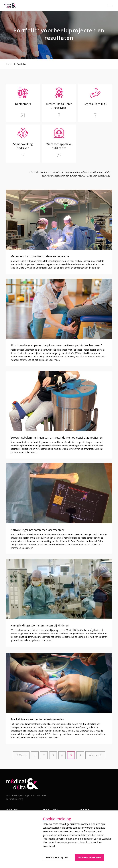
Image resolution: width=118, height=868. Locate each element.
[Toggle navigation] (110, 6)
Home (9, 64)
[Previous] (21, 755)
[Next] (95, 755)
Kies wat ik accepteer (57, 857)
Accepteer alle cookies (89, 857)
